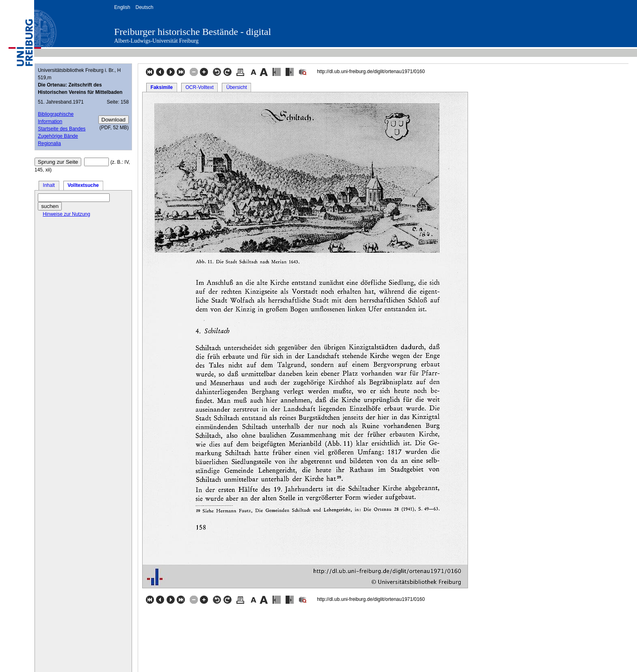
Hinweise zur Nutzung (66, 214)
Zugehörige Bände (58, 136)
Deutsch (144, 7)
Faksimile (162, 87)
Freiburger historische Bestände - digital (193, 32)
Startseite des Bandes (62, 129)
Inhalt (49, 185)
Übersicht (237, 87)
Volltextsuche (83, 185)
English (122, 7)
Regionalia (49, 143)
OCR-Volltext (199, 87)
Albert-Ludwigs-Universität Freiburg (156, 41)
